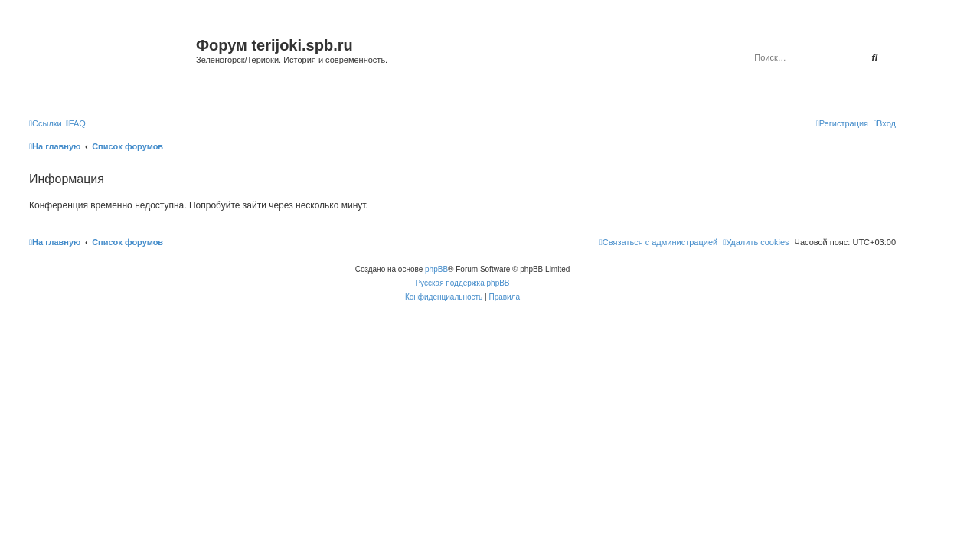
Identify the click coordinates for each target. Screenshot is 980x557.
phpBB (436, 269)
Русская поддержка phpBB (462, 283)
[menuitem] (76, 123)
